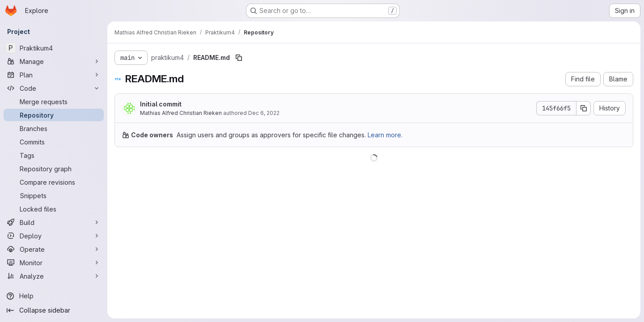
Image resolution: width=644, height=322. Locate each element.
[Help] (54, 296)
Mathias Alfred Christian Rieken (181, 113)
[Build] (54, 222)
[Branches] (54, 128)
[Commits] (54, 142)
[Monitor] (54, 263)
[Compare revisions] (54, 182)
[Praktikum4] (54, 48)
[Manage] (54, 61)
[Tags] (54, 155)
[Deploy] (54, 236)
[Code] (54, 88)
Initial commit (161, 104)
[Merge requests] (54, 102)
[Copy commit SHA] (584, 108)
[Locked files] (54, 209)
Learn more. (385, 135)
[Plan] (54, 75)
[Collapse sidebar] (54, 310)
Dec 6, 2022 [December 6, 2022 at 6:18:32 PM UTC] (264, 113)
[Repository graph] (54, 169)
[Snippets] (54, 195)
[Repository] (54, 115)
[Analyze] (54, 276)
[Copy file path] (239, 58)
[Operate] (54, 249)
